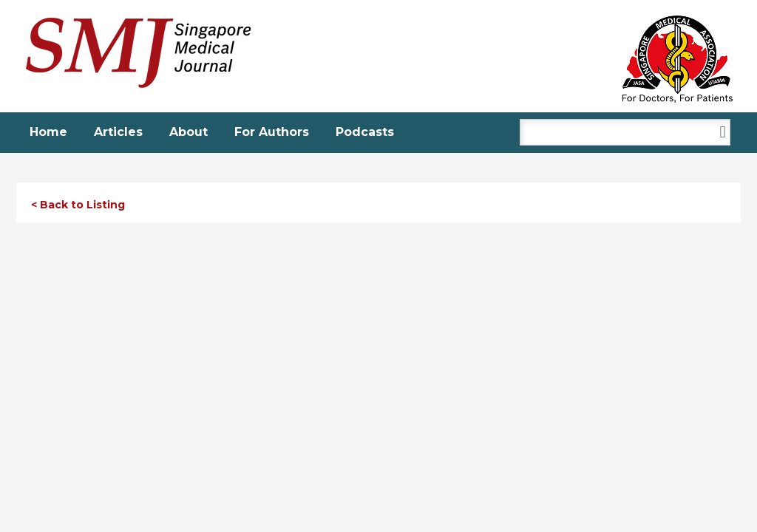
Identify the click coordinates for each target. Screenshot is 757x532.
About (189, 132)
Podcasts (365, 132)
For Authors (272, 132)
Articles (118, 132)
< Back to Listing (78, 205)
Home (48, 132)
